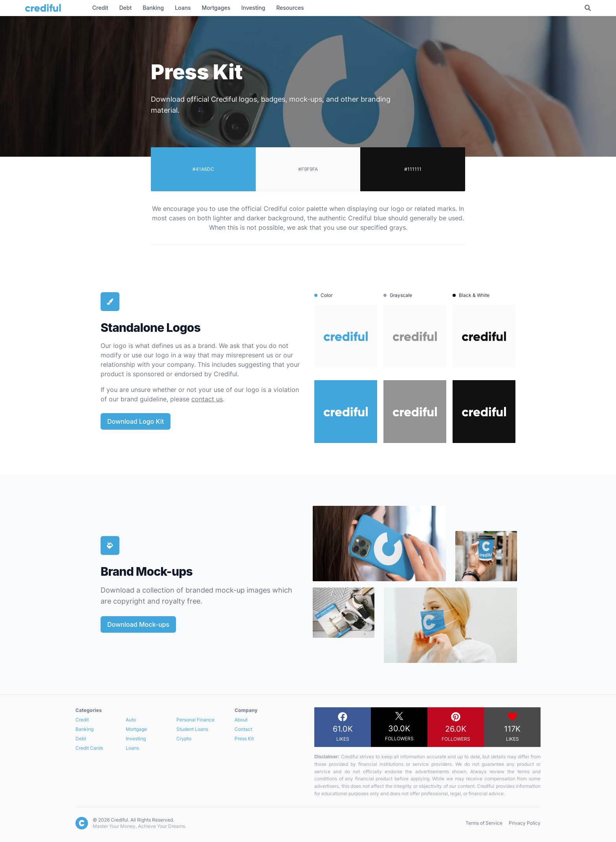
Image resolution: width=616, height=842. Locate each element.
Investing (136, 739)
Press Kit (244, 739)
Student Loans (192, 729)
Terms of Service (484, 823)
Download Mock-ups (138, 624)
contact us (207, 399)
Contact (243, 729)
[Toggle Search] (588, 8)
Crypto (184, 739)
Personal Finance (195, 720)
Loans (132, 748)
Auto (131, 720)
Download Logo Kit (136, 421)
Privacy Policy (525, 823)
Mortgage (136, 729)
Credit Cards (89, 748)
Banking (84, 729)
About (241, 720)
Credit (82, 720)
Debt (81, 739)
